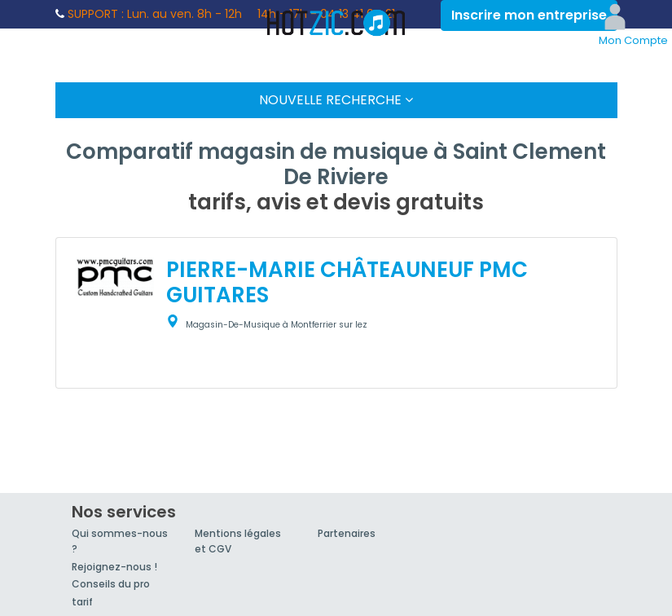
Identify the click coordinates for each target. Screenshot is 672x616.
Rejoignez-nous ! (114, 567)
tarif (82, 602)
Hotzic (336, 23)
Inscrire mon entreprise (529, 15)
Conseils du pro (111, 584)
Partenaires (347, 533)
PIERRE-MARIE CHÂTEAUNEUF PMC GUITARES (347, 282)
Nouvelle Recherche (336, 100)
